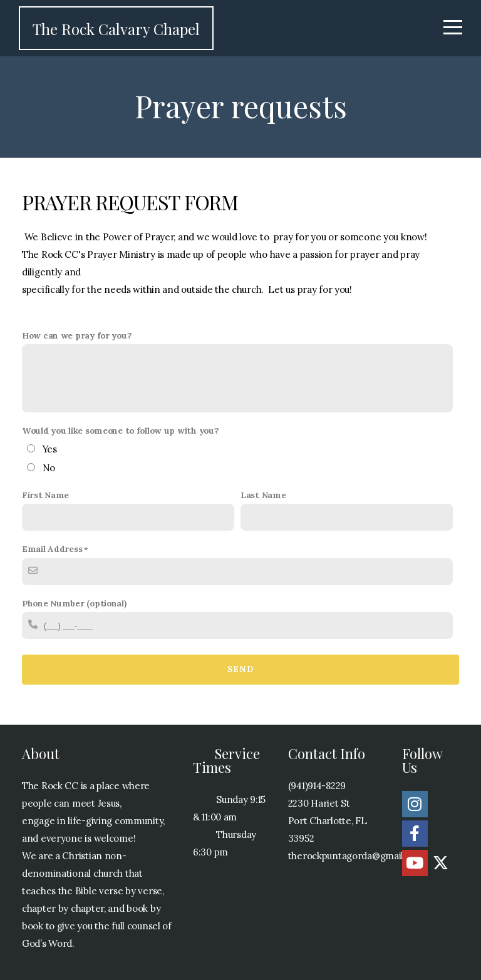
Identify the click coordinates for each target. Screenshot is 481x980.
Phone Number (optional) (74, 603)
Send (240, 669)
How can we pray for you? (77, 335)
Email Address (52, 549)
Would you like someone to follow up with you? (120, 431)
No (49, 468)
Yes (50, 449)
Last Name (263, 495)
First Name (45, 495)
